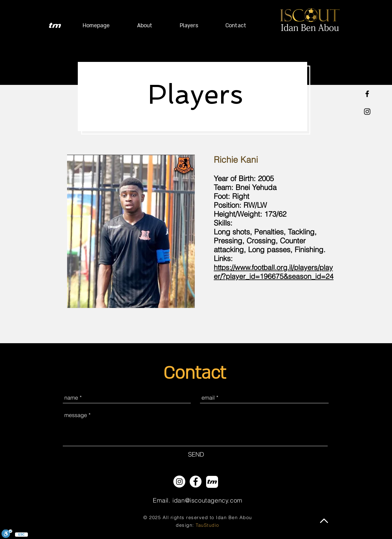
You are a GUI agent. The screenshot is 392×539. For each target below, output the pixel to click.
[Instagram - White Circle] (179, 482)
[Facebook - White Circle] (196, 482)
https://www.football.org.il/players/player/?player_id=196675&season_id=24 (274, 272)
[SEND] (196, 454)
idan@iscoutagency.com (207, 500)
